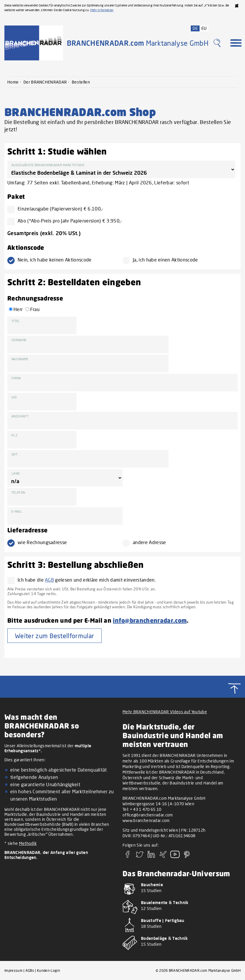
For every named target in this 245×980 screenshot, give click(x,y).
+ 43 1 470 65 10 (146, 809)
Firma (16, 378)
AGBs (30, 970)
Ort (15, 454)
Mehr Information (102, 10)
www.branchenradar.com (146, 820)
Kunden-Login (49, 970)
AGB (49, 580)
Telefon (18, 492)
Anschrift (20, 416)
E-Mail (17, 511)
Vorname (19, 340)
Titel (16, 321)
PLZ (15, 435)
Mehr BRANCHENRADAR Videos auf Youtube (165, 712)
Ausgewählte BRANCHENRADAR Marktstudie (48, 165)
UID (14, 397)
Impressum (13, 970)
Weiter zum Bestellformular (55, 636)
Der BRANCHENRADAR (45, 82)
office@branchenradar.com (148, 815)
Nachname (20, 359)
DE (195, 28)
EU (204, 28)
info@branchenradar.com (150, 620)
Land (16, 473)
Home (13, 82)
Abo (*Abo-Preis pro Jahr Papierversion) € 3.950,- (67, 221)
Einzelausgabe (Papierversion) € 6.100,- (58, 209)
